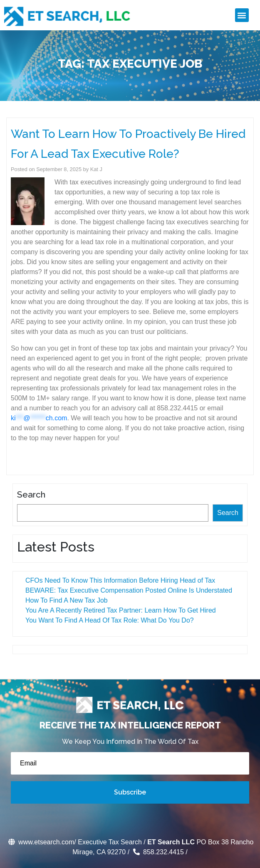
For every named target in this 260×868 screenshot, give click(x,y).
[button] (242, 15)
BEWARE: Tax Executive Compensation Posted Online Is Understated (127, 590)
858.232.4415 (158, 852)
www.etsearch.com (41, 842)
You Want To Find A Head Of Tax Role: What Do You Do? (108, 620)
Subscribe (130, 792)
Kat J (96, 169)
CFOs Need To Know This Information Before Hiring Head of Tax (119, 580)
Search (30, 494)
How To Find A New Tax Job (65, 600)
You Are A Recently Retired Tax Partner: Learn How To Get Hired (119, 610)
